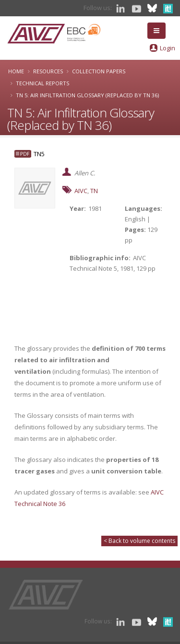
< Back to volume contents (139, 541)
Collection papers (99, 71)
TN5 (39, 154)
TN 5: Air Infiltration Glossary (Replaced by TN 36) (87, 95)
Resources (48, 71)
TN (94, 191)
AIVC (81, 191)
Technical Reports (42, 83)
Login (168, 48)
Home (16, 71)
